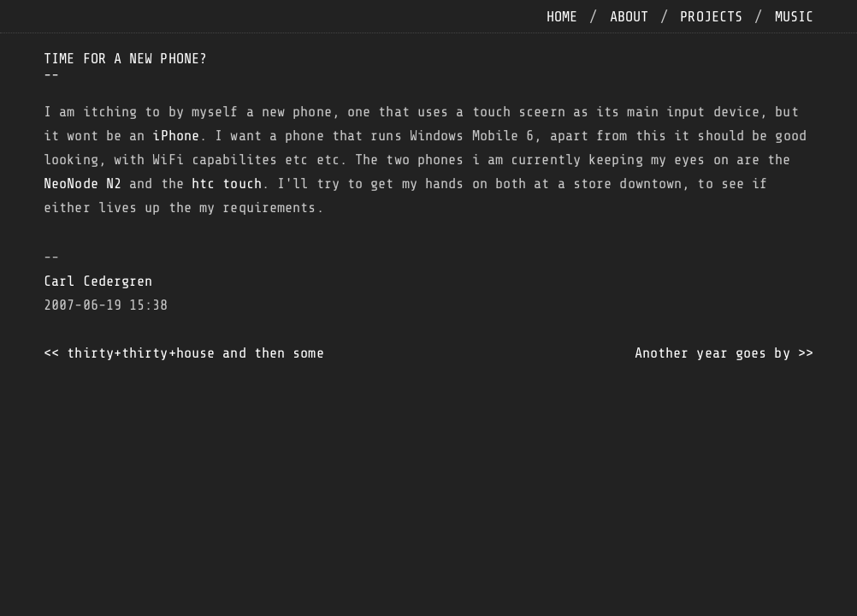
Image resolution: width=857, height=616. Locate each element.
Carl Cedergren (98, 281)
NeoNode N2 (83, 184)
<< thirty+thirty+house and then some (184, 353)
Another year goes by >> (724, 353)
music (795, 17)
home (562, 17)
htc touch (227, 184)
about (629, 17)
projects (711, 17)
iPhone (176, 136)
